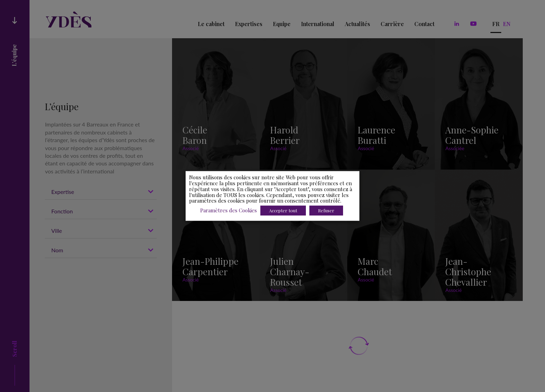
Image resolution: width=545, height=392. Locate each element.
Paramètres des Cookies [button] (229, 211)
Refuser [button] (326, 211)
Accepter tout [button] (283, 211)
